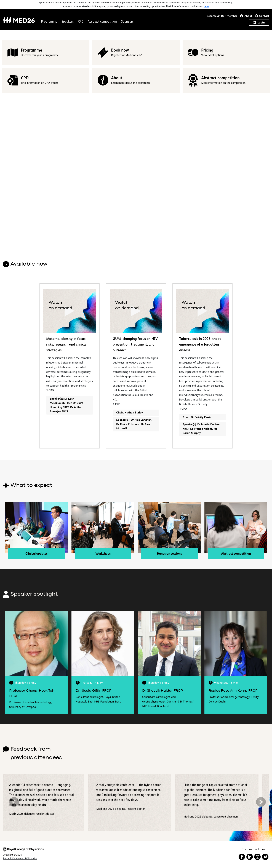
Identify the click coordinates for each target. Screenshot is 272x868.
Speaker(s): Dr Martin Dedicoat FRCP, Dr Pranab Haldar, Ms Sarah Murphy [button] (202, 429)
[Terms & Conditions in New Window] (20, 859)
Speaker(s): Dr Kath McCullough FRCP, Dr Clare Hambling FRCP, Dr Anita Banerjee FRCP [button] (66, 405)
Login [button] (261, 22)
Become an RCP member (222, 16)
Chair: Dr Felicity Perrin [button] (197, 417)
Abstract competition (102, 22)
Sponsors (127, 22)
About (248, 16)
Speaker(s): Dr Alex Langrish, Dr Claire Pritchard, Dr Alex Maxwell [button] (134, 424)
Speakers (68, 22)
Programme (49, 22)
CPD (81, 22)
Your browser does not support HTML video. (136, 171)
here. (207, 6)
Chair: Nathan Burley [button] (130, 412)
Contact (264, 16)
